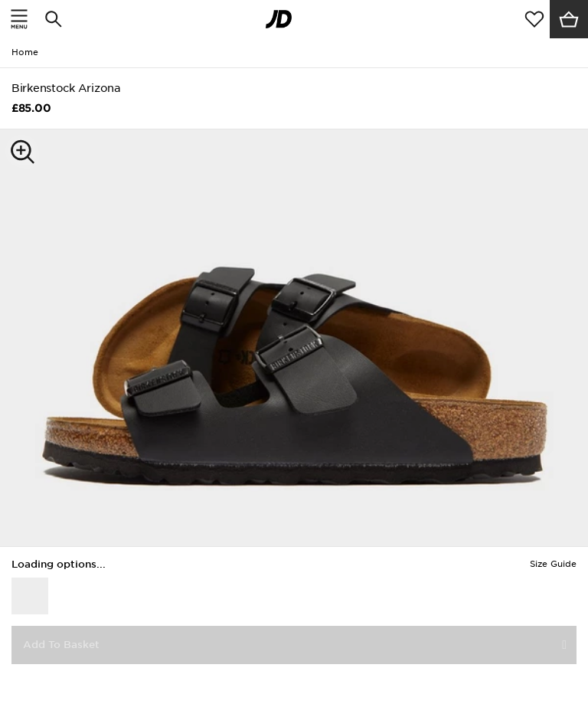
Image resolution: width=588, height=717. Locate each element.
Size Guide (553, 564)
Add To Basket (61, 645)
